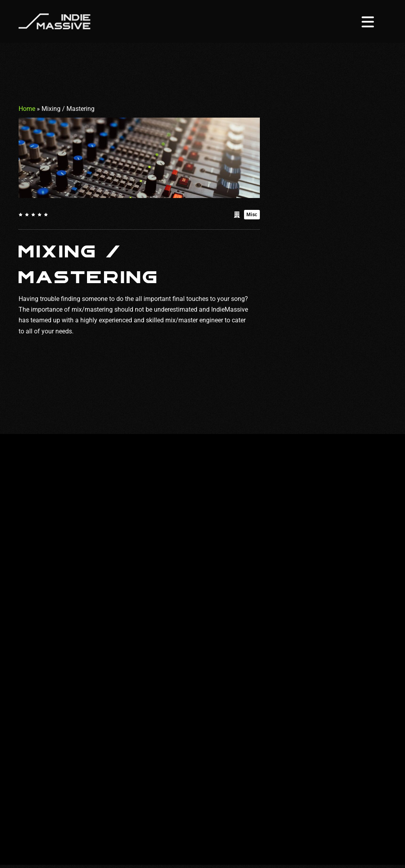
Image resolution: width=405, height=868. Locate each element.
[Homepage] (55, 21)
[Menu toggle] (368, 21)
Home (27, 109)
